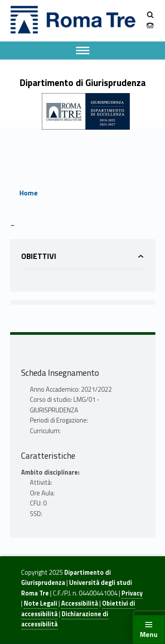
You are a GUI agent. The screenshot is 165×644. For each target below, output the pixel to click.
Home (29, 193)
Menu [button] (149, 634)
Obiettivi (39, 256)
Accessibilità (80, 603)
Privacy (132, 593)
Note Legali (40, 603)
